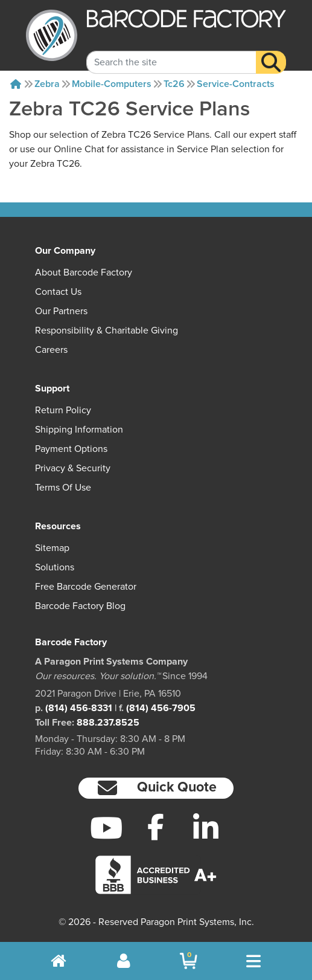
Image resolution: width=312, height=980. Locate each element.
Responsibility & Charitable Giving (107, 330)
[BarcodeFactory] (52, 35)
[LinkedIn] (206, 828)
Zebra (47, 84)
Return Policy (63, 410)
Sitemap (52, 548)
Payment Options (71, 449)
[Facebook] (156, 827)
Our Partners (61, 311)
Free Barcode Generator (86, 587)
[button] (156, 788)
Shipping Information (79, 430)
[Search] (271, 53)
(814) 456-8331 (79, 708)
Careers (51, 350)
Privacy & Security (73, 468)
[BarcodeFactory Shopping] (189, 961)
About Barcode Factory (84, 272)
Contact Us (58, 292)
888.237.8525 (108, 723)
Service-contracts (236, 84)
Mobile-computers (112, 84)
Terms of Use (63, 488)
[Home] (16, 84)
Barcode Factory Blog (80, 606)
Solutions (55, 567)
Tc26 (174, 84)
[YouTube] (106, 828)
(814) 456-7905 (161, 708)
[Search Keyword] (171, 53)
